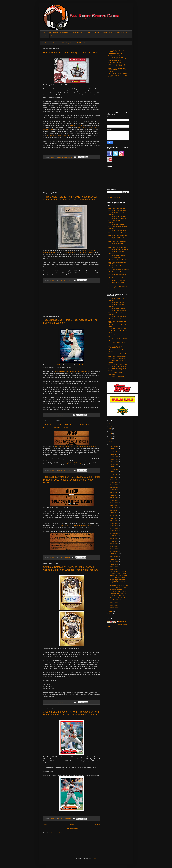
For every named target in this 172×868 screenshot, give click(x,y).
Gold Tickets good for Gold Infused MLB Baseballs (78, 253)
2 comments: (67, 819)
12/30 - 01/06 (115, 446)
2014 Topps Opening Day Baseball (119, 270)
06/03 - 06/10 (115, 523)
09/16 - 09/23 (115, 485)
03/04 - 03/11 (115, 554)
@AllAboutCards (72, 463)
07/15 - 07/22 (115, 508)
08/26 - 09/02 (115, 493)
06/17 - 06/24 (115, 518)
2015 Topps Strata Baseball (117, 208)
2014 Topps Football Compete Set (118, 249)
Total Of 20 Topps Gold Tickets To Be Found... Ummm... (119, 586)
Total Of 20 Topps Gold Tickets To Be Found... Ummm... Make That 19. (68, 426)
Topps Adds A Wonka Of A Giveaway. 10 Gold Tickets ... (119, 590)
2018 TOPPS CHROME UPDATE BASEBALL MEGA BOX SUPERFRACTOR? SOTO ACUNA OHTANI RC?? (118, 53)
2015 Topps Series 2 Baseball (117, 216)
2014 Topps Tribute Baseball (117, 272)
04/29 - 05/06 (115, 533)
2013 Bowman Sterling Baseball (118, 280)
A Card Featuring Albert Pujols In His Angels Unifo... (119, 599)
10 (68, 365)
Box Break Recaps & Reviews (59, 32)
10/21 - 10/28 (115, 472)
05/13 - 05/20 (115, 528)
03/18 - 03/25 (115, 549)
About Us (45, 36)
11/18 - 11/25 (115, 462)
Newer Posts (47, 825)
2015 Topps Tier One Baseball (117, 225)
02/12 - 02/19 (115, 562)
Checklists (55, 36)
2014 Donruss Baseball (115, 258)
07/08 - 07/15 (115, 510)
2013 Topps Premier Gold (116, 278)
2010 (111, 614)
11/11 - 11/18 (115, 464)
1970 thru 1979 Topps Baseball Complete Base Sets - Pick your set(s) (118, 75)
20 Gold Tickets (82, 365)
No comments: (69, 157)
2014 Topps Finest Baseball (117, 255)
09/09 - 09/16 (115, 487)
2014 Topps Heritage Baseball (117, 311)
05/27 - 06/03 (115, 526)
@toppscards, (84, 463)
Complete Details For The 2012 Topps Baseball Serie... (119, 595)
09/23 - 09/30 (115, 482)
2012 (111, 444)
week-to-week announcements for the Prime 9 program (72, 371)
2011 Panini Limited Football (117, 358)
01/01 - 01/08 (115, 608)
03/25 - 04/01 (115, 546)
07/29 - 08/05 (115, 503)
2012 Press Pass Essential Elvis (118, 364)
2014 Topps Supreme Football (117, 231)
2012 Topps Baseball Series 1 (117, 354)
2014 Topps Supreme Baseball (117, 241)
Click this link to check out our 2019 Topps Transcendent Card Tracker (65, 43)
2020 (111, 424)
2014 (111, 439)
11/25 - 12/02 (115, 459)
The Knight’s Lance (76, 125)
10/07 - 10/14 (115, 477)
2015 (111, 437)
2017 (111, 431)
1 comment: (68, 415)
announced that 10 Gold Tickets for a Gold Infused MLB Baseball (75, 447)
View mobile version (72, 828)
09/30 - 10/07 (115, 480)
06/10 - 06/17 (115, 521)
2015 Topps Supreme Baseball (117, 210)
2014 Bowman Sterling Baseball (118, 235)
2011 (111, 611)
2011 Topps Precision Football (117, 356)
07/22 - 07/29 (115, 505)
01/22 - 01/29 (115, 569)
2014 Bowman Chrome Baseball (118, 260)
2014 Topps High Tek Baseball (117, 247)
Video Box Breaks (78, 32)
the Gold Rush (58, 365)
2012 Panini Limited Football (117, 319)
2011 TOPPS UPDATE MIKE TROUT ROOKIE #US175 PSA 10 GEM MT (118, 70)
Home (43, 32)
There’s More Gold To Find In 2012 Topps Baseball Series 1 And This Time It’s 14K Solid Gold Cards (70, 198)
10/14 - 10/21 (115, 475)
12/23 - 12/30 (115, 449)
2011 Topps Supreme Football (117, 367)
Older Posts (96, 825)
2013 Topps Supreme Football (117, 317)
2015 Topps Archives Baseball (117, 219)
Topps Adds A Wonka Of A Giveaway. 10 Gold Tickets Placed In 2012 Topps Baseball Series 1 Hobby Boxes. (72, 480)
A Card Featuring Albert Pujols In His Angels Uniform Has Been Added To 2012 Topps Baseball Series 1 (71, 713)
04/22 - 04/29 (115, 536)
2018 (111, 429)
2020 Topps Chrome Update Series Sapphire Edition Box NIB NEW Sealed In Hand (118, 59)
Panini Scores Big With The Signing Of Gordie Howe (71, 53)
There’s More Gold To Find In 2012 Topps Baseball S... (119, 576)
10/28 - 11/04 (115, 469)
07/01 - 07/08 (115, 513)
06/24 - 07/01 (115, 516)
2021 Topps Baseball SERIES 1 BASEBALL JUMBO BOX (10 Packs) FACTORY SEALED (118, 64)
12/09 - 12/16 (115, 454)
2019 (111, 426)
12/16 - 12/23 (115, 452)
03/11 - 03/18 (115, 551)
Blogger (94, 858)
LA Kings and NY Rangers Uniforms (58, 135)
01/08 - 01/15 (115, 605)
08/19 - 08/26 (115, 495)
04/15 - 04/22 (115, 539)
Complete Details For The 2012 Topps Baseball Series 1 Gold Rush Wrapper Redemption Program (70, 568)
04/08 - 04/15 (115, 541)
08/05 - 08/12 (115, 500)
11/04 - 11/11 (115, 467)
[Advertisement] (72, 176)
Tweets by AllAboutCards (114, 198)
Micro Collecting (93, 32)
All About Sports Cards (48, 7)
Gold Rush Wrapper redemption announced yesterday (79, 525)
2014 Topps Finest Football (116, 302)
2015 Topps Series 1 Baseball (117, 233)
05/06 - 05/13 (115, 531)
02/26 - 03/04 (115, 556)
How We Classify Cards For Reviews (114, 32)
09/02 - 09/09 (115, 490)
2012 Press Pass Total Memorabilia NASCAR (115, 347)
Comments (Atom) (57, 833)
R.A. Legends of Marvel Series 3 (118, 329)
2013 (111, 442)
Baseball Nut (123, 621)
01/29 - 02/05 (115, 567)
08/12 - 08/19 (115, 498)
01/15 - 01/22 (115, 603)
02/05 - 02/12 (115, 564)
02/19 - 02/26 (115, 559)
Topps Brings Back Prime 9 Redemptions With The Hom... (118, 581)
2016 (111, 434)
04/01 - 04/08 (115, 544)
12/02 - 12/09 (115, 457)
